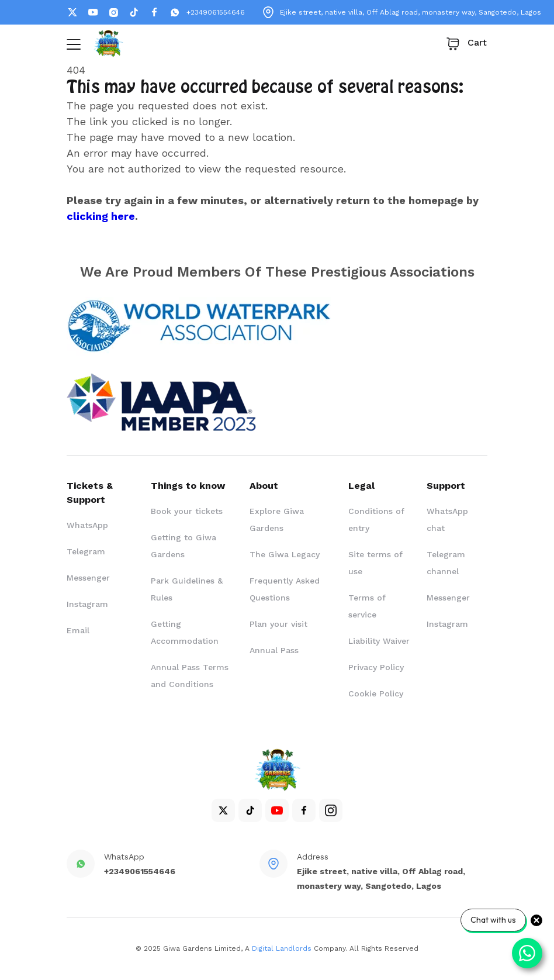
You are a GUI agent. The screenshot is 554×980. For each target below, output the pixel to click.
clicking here (101, 216)
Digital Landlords (282, 948)
